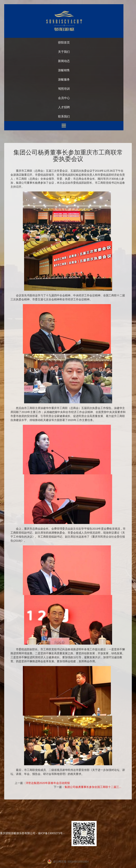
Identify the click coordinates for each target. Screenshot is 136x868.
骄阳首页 (64, 43)
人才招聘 (64, 107)
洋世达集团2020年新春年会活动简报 (48, 783)
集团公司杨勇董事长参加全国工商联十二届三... (93, 787)
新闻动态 (64, 61)
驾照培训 (64, 89)
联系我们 (64, 117)
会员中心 (64, 98)
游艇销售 (64, 70)
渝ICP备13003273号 (50, 833)
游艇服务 (64, 80)
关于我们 (64, 52)
